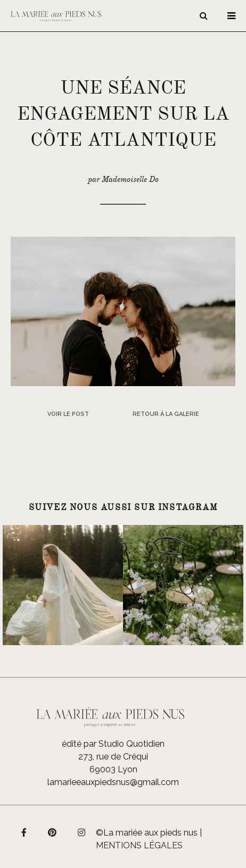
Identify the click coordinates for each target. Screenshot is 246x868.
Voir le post (68, 414)
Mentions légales (139, 845)
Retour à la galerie (166, 414)
